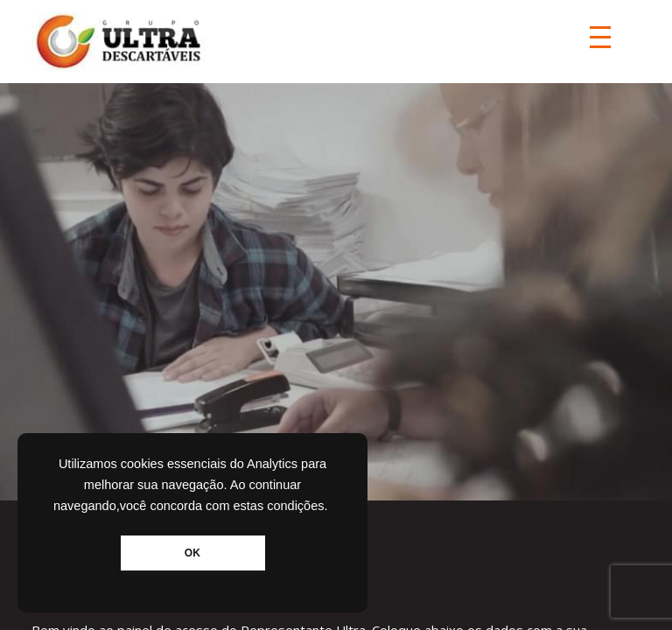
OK (192, 553)
